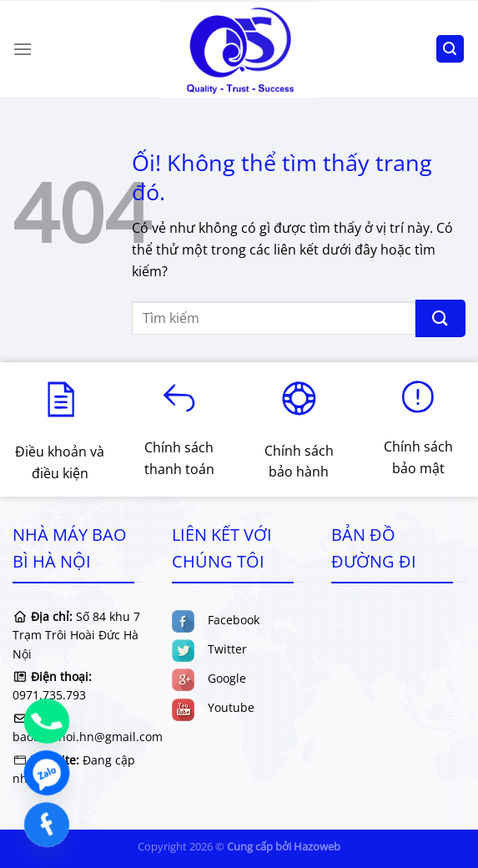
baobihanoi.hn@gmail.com (88, 737)
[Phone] (47, 721)
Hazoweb (317, 846)
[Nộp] (440, 318)
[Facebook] (47, 825)
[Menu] (23, 49)
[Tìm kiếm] (450, 49)
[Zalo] (47, 773)
